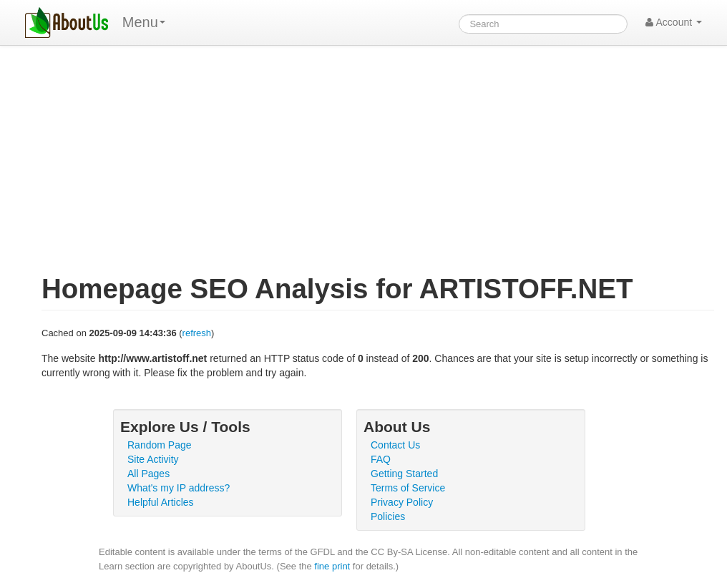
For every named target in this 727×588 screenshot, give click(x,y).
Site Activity (153, 459)
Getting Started (404, 474)
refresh (197, 333)
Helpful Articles (161, 502)
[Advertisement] (378, 167)
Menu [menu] (144, 22)
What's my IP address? (179, 488)
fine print (332, 566)
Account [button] (674, 22)
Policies (388, 516)
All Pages (148, 474)
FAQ (381, 459)
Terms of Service (408, 488)
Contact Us (395, 445)
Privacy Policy (402, 502)
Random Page (160, 445)
